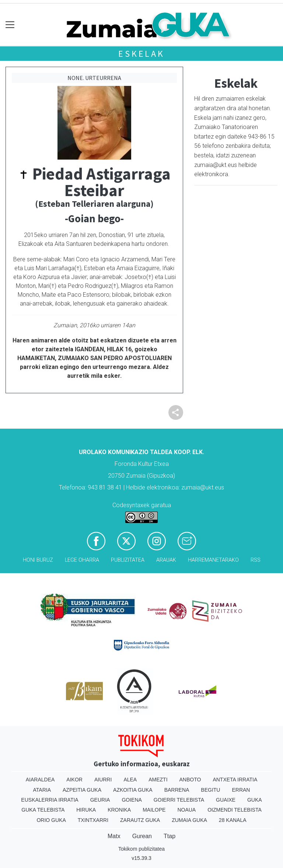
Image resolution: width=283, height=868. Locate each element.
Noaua (186, 810)
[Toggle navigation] (10, 25)
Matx (114, 836)
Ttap (170, 836)
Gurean (142, 836)
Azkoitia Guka (133, 790)
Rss (256, 560)
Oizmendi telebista (235, 810)
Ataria (42, 790)
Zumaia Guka (189, 820)
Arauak (166, 560)
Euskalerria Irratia (50, 800)
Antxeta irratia (235, 780)
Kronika (119, 810)
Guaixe (226, 800)
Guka (255, 800)
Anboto (190, 780)
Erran (241, 790)
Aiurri (103, 780)
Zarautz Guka (140, 820)
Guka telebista (43, 810)
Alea (130, 780)
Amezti (158, 780)
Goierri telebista (179, 800)
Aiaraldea (40, 780)
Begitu (210, 790)
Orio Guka (51, 820)
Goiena (132, 800)
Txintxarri (93, 820)
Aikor (74, 780)
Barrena (177, 790)
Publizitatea (128, 560)
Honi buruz (38, 560)
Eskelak (141, 54)
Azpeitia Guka (82, 790)
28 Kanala (233, 820)
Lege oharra (82, 560)
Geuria (100, 800)
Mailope (154, 810)
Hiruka (86, 810)
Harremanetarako (213, 560)
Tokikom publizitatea (141, 849)
